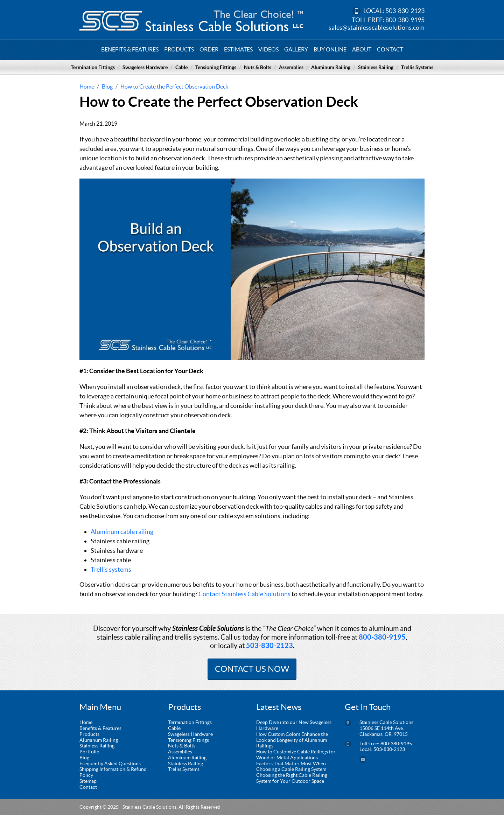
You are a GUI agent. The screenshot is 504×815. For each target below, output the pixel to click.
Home (86, 722)
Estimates (238, 49)
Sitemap (88, 781)
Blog (84, 758)
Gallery (296, 49)
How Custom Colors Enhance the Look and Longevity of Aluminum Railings (292, 740)
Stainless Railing (376, 67)
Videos (268, 49)
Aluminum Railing (331, 67)
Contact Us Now (252, 669)
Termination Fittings (93, 67)
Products (179, 49)
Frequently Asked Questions (110, 764)
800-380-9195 (405, 20)
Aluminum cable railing (122, 532)
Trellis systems (111, 569)
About (362, 49)
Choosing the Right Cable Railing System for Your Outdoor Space (292, 778)
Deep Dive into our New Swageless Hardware (294, 725)
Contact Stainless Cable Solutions (244, 594)
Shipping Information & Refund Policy (113, 772)
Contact (390, 49)
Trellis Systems (417, 67)
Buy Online (330, 49)
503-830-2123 (405, 11)
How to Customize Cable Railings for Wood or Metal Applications (296, 755)
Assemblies (291, 67)
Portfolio (89, 752)
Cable (181, 67)
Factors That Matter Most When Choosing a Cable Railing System (291, 767)
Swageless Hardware (145, 67)
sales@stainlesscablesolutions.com (377, 27)
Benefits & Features (130, 49)
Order (209, 49)
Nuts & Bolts (258, 67)
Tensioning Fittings (216, 67)
